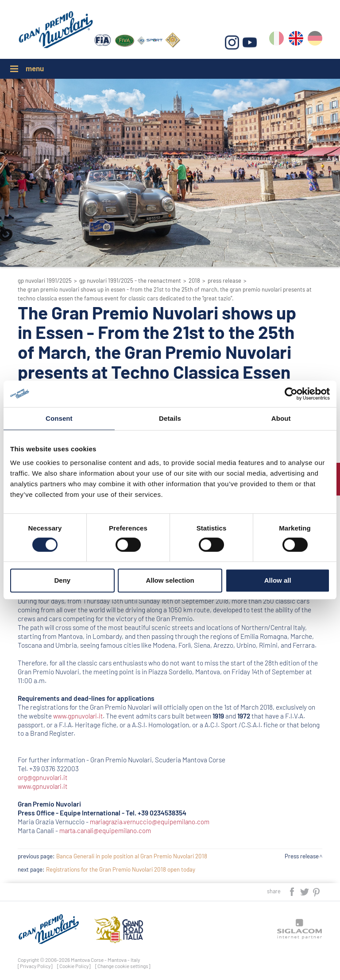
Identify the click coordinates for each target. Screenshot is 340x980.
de (315, 40)
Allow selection (170, 580)
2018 (194, 281)
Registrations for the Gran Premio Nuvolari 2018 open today (121, 869)
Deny (62, 580)
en (296, 40)
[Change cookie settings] (123, 966)
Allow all (278, 580)
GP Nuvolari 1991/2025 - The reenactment (130, 281)
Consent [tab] (59, 418)
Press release (224, 281)
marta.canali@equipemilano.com (108, 830)
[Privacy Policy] (35, 966)
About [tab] (281, 418)
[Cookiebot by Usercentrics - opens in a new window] (291, 394)
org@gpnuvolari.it (44, 777)
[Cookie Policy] (74, 966)
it (277, 40)
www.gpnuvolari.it (79, 716)
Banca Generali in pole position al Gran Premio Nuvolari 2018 (132, 856)
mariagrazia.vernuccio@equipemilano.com (152, 822)
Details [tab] (170, 418)
